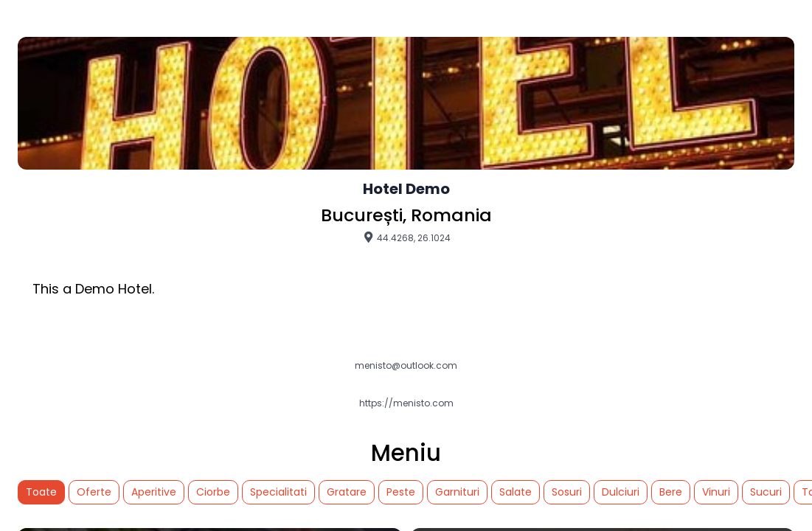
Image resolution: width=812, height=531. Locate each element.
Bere (671, 492)
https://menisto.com (406, 403)
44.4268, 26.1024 (406, 237)
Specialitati (278, 492)
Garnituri (457, 492)
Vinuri (716, 492)
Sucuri (766, 492)
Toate (41, 492)
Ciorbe (213, 492)
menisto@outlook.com (406, 366)
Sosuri (567, 492)
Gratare (347, 492)
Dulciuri (621, 492)
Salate (516, 492)
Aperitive (154, 492)
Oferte (94, 492)
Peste (401, 492)
